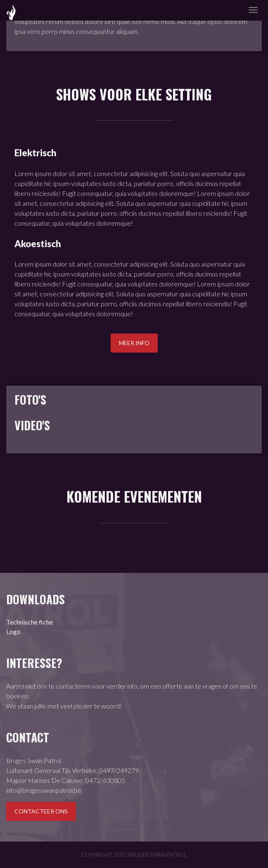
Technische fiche (30, 622)
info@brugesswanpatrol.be (44, 790)
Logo (13, 631)
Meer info (134, 343)
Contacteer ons (41, 811)
